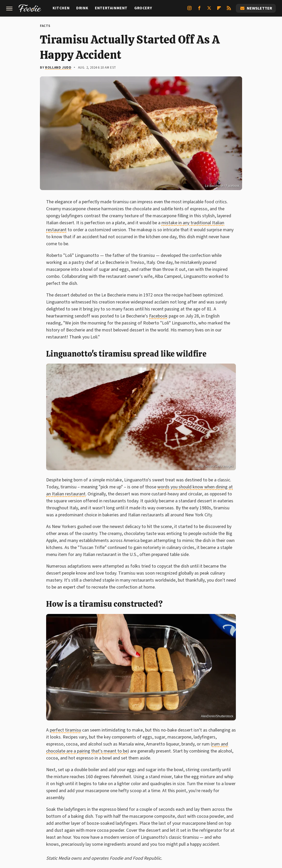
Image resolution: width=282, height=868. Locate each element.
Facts (45, 26)
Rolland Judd (58, 68)
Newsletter (256, 8)
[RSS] (229, 10)
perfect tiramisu (65, 730)
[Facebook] (199, 10)
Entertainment (111, 8)
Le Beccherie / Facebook (222, 186)
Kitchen (61, 8)
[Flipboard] (219, 10)
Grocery (143, 8)
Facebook (158, 316)
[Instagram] (189, 10)
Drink (82, 8)
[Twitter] (209, 10)
